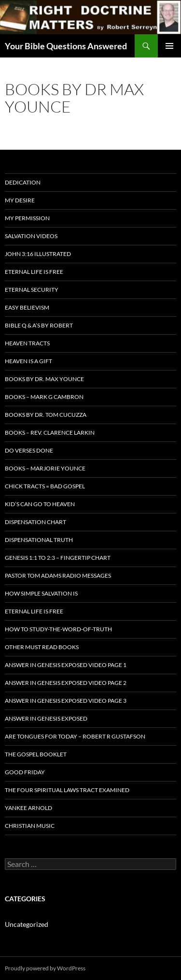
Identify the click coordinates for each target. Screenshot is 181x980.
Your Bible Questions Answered (66, 46)
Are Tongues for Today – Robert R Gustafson (75, 736)
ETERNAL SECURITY (32, 290)
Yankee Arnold (28, 808)
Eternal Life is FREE (34, 272)
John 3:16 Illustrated (38, 254)
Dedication (23, 182)
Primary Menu (169, 46)
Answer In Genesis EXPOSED (46, 718)
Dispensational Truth (39, 540)
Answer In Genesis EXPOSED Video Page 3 (66, 701)
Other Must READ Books (42, 647)
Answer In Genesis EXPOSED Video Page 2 (66, 683)
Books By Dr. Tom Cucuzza (46, 415)
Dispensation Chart (35, 522)
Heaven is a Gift (28, 361)
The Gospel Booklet (36, 754)
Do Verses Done (29, 450)
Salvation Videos (31, 236)
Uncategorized (27, 924)
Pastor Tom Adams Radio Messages (58, 575)
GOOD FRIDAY (25, 772)
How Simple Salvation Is (41, 593)
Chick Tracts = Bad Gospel (45, 486)
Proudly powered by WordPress (45, 968)
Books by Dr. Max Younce (44, 379)
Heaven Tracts (27, 343)
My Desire (20, 200)
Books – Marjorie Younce (45, 468)
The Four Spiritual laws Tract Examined (67, 790)
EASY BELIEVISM (27, 307)
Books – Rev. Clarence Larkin (50, 433)
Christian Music (30, 826)
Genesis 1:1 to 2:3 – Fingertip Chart (58, 558)
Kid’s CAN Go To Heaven (40, 504)
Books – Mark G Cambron (44, 397)
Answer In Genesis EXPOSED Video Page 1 (66, 665)
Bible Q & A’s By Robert (39, 325)
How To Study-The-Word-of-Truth (58, 629)
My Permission (27, 218)
